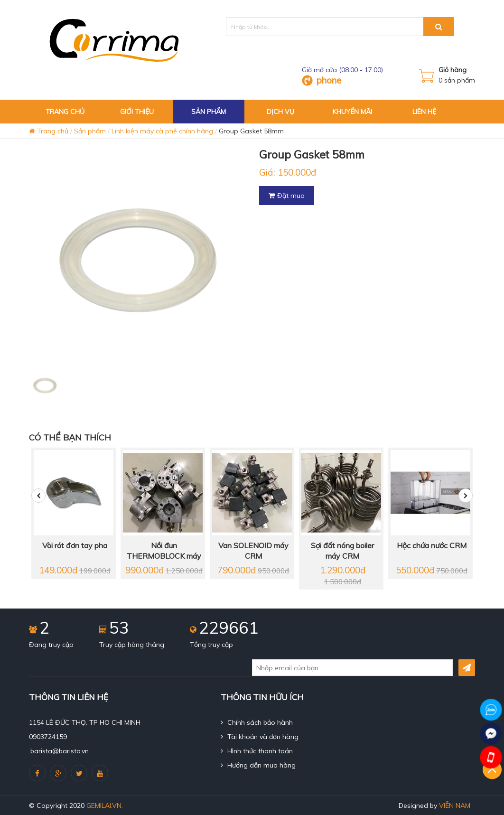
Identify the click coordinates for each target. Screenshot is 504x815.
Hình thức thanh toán (257, 751)
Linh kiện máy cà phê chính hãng (162, 131)
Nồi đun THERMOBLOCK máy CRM (164, 551)
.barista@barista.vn (59, 751)
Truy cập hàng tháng (132, 645)
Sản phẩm (90, 131)
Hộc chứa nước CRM (432, 545)
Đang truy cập (51, 645)
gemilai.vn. (105, 806)
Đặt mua (287, 196)
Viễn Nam (455, 806)
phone (329, 80)
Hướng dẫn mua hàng (258, 765)
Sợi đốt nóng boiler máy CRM (342, 551)
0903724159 (48, 737)
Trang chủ (49, 131)
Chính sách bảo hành (257, 722)
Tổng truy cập (211, 645)
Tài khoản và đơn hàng (260, 737)
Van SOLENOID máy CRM (253, 551)
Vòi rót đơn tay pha (75, 545)
